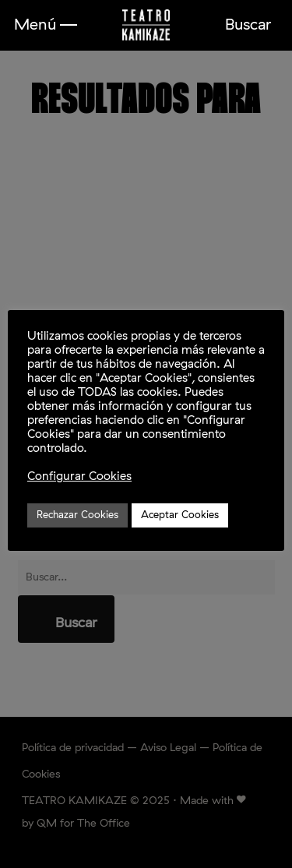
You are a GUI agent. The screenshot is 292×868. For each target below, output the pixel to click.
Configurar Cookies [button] (79, 476)
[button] (46, 25)
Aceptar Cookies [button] (180, 515)
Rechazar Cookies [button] (77, 515)
